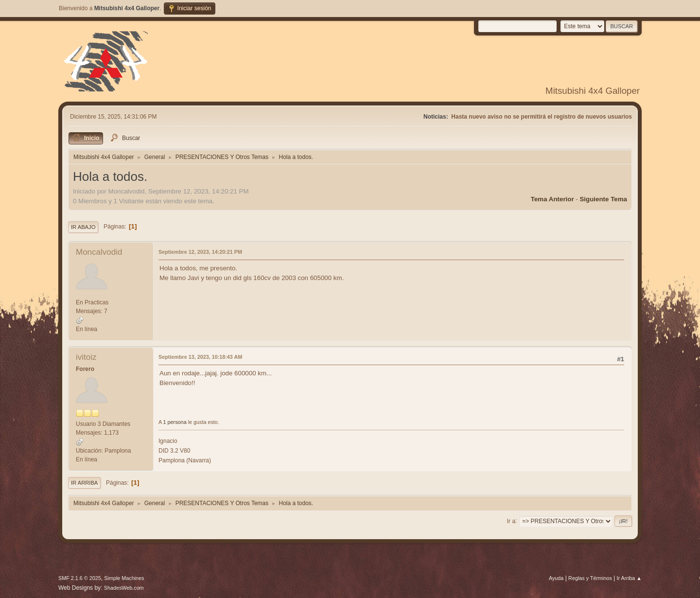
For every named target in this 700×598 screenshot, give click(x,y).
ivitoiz (86, 357)
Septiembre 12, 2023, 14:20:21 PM (200, 252)
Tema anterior (552, 199)
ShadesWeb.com (124, 588)
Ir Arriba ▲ (629, 578)
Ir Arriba (84, 483)
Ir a (511, 521)
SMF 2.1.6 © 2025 (80, 578)
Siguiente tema (603, 199)
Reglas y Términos (590, 578)
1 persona (175, 422)
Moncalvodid (99, 252)
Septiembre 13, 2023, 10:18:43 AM (200, 357)
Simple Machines (124, 578)
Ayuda (556, 578)
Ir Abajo (83, 227)
